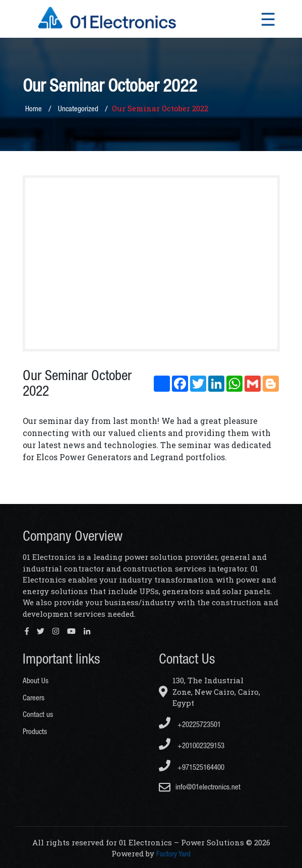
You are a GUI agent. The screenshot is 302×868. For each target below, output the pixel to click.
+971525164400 (192, 766)
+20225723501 (190, 723)
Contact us (38, 714)
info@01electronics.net (208, 787)
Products (35, 731)
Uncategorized (78, 109)
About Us (36, 680)
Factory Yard (173, 854)
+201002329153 (192, 744)
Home (34, 109)
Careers (34, 698)
